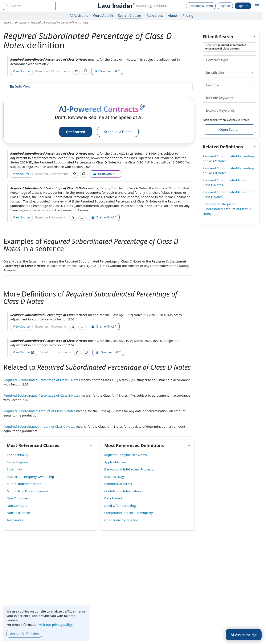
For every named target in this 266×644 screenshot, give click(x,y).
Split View (20, 86)
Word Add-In (103, 16)
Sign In (225, 6)
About (173, 16)
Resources (155, 16)
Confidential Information (123, 491)
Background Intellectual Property (129, 469)
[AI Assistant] (244, 635)
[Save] (76, 71)
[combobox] (29, 6)
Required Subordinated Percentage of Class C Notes (42, 380)
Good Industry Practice (121, 520)
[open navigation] (257, 6)
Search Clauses (130, 16)
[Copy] (85, 71)
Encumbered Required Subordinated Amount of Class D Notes (227, 209)
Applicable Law (115, 462)
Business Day (114, 477)
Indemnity (14, 469)
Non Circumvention (21, 498)
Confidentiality (17, 455)
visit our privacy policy (56, 624)
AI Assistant (79, 16)
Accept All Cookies (24, 634)
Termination (16, 520)
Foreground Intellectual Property (129, 513)
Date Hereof (113, 498)
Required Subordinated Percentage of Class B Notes (42, 395)
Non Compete (17, 506)
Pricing (188, 16)
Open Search (229, 129)
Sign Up (243, 6)
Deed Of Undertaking (120, 506)
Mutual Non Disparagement (27, 491)
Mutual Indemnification (24, 484)
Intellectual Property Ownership (30, 477)
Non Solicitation (18, 513)
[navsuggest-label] (29, 6)
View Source (21, 71)
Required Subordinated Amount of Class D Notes (39, 411)
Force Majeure (17, 462)
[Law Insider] (132, 6)
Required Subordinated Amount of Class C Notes (39, 426)
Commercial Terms (118, 484)
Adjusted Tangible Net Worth (126, 455)
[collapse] (252, 60)
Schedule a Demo (201, 6)
